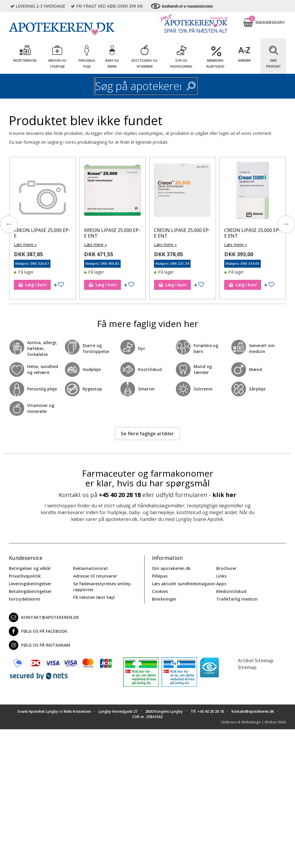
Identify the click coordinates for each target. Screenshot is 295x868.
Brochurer (226, 568)
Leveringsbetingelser (30, 584)
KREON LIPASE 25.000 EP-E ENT (112, 233)
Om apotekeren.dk (171, 568)
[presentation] (9, 224)
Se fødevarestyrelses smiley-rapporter (103, 587)
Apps (221, 584)
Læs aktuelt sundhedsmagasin (184, 584)
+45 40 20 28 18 (120, 495)
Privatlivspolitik (25, 576)
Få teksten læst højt (94, 597)
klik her (224, 495)
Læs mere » (25, 245)
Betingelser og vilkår (30, 568)
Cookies (160, 591)
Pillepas (160, 576)
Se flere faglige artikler (147, 434)
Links (221, 576)
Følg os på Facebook (38, 631)
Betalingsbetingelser (30, 591)
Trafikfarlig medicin (237, 599)
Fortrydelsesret (25, 599)
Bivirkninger (164, 599)
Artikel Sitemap (256, 661)
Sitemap (247, 667)
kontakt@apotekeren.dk (44, 617)
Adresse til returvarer (95, 576)
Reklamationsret (91, 568)
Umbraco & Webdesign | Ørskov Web (254, 722)
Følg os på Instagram (40, 645)
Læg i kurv (32, 285)
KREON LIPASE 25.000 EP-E (42, 233)
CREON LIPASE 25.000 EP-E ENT (182, 233)
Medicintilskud (231, 591)
